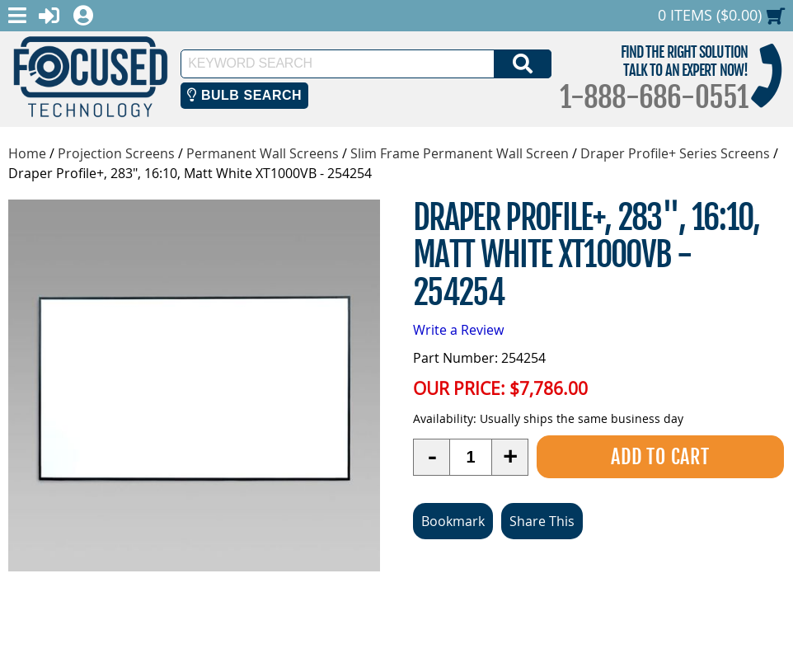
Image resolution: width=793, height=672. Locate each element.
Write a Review (458, 330)
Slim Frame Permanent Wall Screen (460, 153)
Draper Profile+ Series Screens (675, 153)
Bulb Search (244, 95)
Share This (542, 521)
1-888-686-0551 (654, 97)
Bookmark (453, 521)
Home (27, 153)
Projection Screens (116, 153)
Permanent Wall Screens (263, 153)
